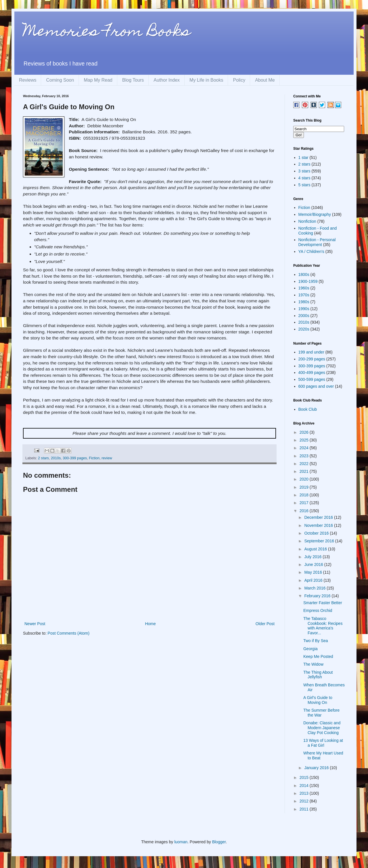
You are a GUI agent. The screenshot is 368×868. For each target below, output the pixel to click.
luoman (181, 842)
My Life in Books (206, 80)
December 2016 (319, 517)
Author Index (167, 80)
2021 (305, 471)
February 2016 (318, 596)
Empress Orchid (318, 610)
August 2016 (316, 549)
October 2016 (317, 533)
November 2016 (319, 525)
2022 (305, 464)
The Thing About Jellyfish (318, 675)
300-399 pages (75, 458)
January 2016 (317, 768)
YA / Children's (311, 251)
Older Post (265, 624)
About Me (265, 80)
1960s (304, 288)
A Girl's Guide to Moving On (318, 700)
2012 (305, 801)
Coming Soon (60, 80)
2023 (305, 456)
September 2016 (320, 541)
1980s (304, 302)
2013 (305, 793)
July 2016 (313, 557)
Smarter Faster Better (323, 603)
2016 (305, 511)
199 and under (311, 352)
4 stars (304, 178)
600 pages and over (316, 386)
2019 (305, 487)
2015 (305, 777)
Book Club (308, 409)
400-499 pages (312, 372)
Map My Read (98, 80)
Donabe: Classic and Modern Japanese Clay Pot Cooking (322, 728)
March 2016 (315, 588)
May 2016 (314, 572)
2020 (305, 479)
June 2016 (314, 564)
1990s (304, 309)
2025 (305, 440)
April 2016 (314, 580)
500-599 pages (312, 379)
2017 (305, 503)
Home (150, 624)
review (107, 458)
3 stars (304, 171)
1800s (304, 274)
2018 (305, 495)
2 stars (43, 458)
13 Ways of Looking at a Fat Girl (323, 743)
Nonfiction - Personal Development (317, 242)
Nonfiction (307, 221)
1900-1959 (308, 281)
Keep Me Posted (318, 656)
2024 (305, 448)
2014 (305, 786)
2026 (305, 432)
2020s (304, 329)
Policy (239, 80)
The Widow (313, 664)
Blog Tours (133, 80)
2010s (56, 458)
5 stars (304, 185)
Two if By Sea (316, 641)
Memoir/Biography (315, 214)
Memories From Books (107, 33)
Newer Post (35, 624)
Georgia (310, 649)
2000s (304, 316)
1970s (304, 295)
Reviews (28, 80)
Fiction (94, 458)
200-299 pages (312, 359)
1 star (303, 158)
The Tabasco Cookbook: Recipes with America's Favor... (323, 626)
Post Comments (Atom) (69, 633)
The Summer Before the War (321, 713)
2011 (305, 809)
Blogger (219, 842)
